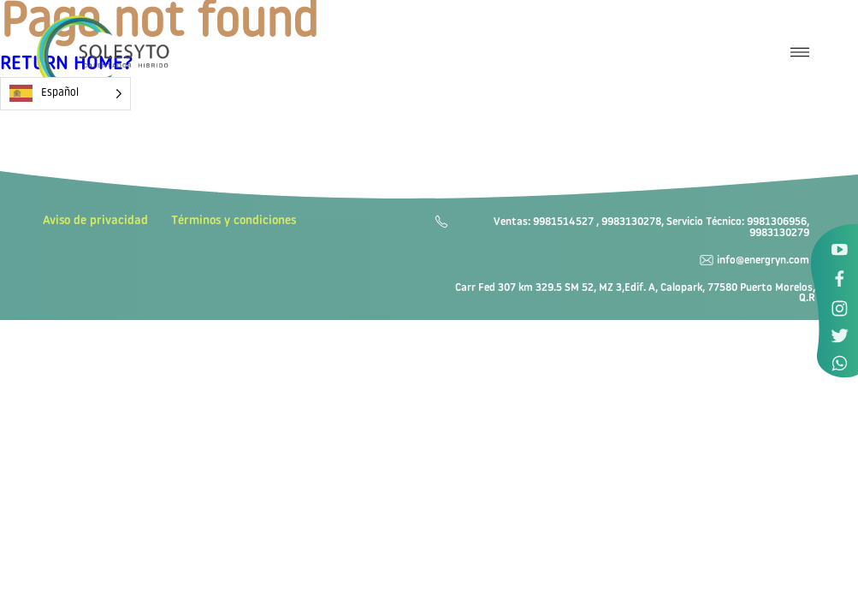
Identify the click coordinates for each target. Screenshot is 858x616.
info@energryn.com (763, 261)
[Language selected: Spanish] (65, 94)
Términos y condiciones (234, 222)
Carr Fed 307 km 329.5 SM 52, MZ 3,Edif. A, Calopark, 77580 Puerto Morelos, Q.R (635, 294)
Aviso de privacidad (95, 222)
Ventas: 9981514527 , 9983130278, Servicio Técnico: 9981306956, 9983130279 (651, 228)
